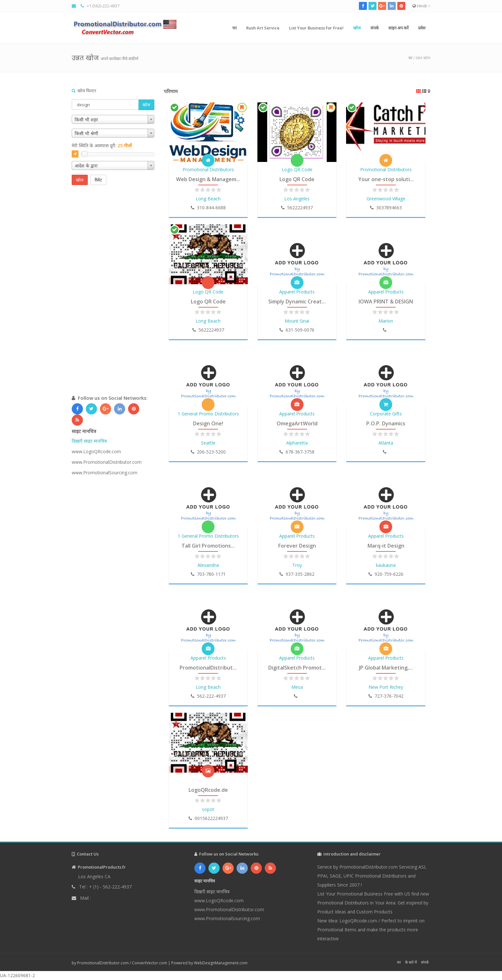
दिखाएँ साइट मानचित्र (89, 441)
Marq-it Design (386, 546)
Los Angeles (297, 199)
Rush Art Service (263, 28)
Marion (386, 321)
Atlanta (386, 443)
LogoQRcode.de (208, 790)
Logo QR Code (297, 169)
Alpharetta (297, 443)
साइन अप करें (398, 28)
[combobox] (113, 119)
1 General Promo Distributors (208, 414)
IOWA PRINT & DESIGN (386, 301)
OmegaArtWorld (297, 423)
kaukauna (386, 565)
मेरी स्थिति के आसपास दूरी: (102, 145)
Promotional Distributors (208, 169)
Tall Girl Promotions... (208, 546)
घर (235, 28)
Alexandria (208, 565)
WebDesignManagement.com (221, 963)
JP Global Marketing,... (386, 668)
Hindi (421, 6)
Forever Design (297, 546)
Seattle (208, 443)
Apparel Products (297, 292)
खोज (357, 28)
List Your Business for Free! (316, 28)
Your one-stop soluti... (386, 179)
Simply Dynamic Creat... (297, 301)
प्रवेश (422, 28)
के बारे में (411, 962)
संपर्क (375, 28)
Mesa (297, 687)
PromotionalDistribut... (208, 668)
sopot (208, 809)
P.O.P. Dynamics (386, 423)
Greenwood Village (386, 199)
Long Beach (208, 199)
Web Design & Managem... (208, 179)
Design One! (208, 423)
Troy (297, 565)
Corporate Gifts (386, 414)
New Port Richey (386, 687)
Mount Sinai (297, 321)
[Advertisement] (113, 296)
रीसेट (98, 180)
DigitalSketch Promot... (297, 668)
